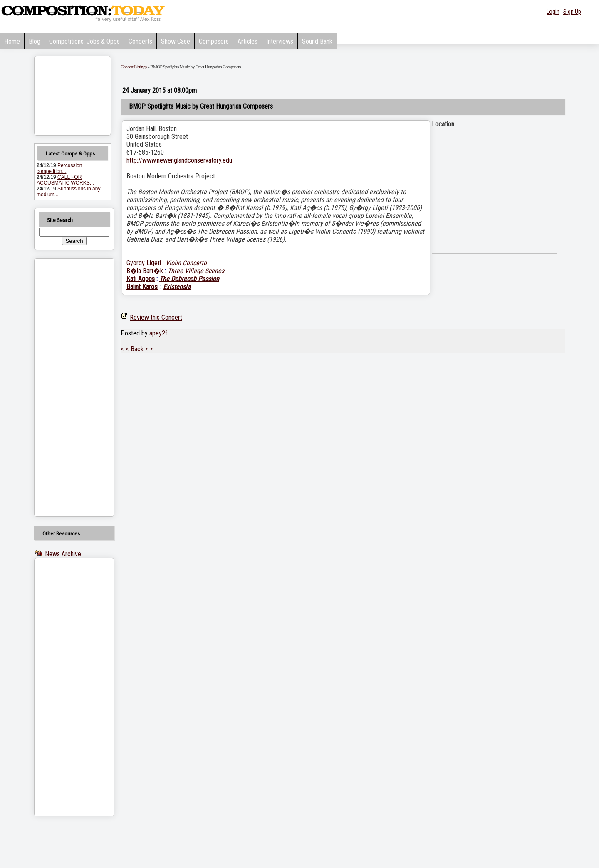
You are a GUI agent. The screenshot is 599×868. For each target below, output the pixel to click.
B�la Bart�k (145, 271)
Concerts (140, 41)
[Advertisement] (64, 387)
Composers (214, 41)
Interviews (280, 41)
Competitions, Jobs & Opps (84, 41)
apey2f (158, 333)
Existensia (177, 287)
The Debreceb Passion (189, 279)
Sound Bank (317, 41)
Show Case (176, 41)
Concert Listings (134, 67)
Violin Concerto (186, 263)
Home (12, 41)
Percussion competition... (59, 168)
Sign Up (572, 12)
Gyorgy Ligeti (144, 263)
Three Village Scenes (196, 271)
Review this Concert (156, 317)
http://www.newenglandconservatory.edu (179, 160)
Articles (248, 41)
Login (553, 12)
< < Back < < (137, 349)
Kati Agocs (141, 279)
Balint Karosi (142, 287)
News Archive (63, 554)
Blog (35, 41)
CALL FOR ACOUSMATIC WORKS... (65, 180)
